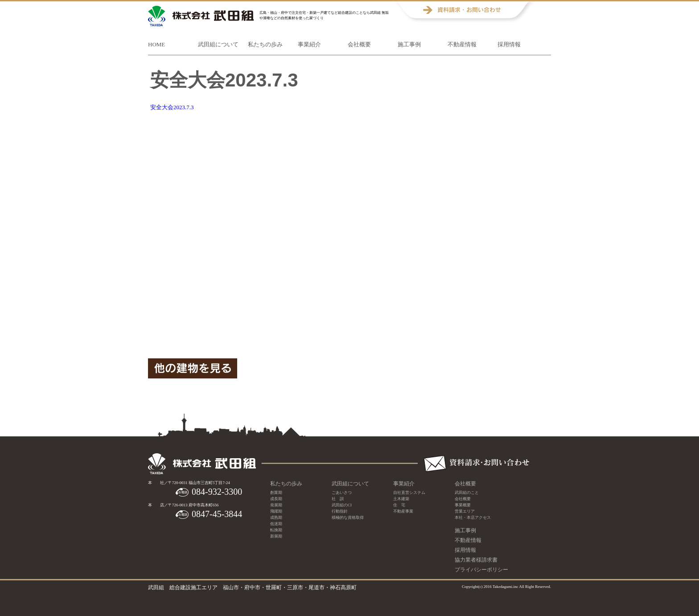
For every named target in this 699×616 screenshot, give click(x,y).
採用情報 (509, 44)
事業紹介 (309, 44)
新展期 (276, 536)
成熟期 (276, 517)
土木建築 (401, 499)
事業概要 (463, 505)
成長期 (276, 499)
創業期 (276, 493)
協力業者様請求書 (476, 560)
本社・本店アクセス (473, 517)
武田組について (218, 44)
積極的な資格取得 (348, 517)
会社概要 (359, 44)
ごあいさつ (342, 493)
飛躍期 (276, 511)
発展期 (276, 505)
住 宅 (399, 505)
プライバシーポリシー (481, 570)
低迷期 (276, 524)
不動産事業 (403, 511)
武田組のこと (467, 493)
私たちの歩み (265, 44)
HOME (156, 44)
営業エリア (465, 511)
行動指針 (340, 511)
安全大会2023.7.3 (172, 107)
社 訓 (338, 499)
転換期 (276, 530)
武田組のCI (342, 505)
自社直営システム (409, 493)
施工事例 (409, 44)
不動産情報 (462, 44)
